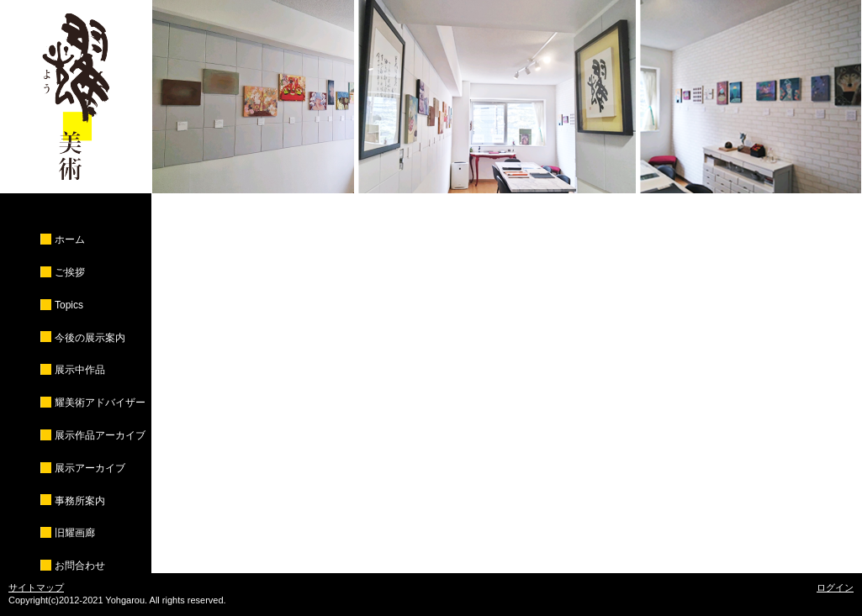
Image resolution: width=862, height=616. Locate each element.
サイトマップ (36, 587)
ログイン (835, 587)
